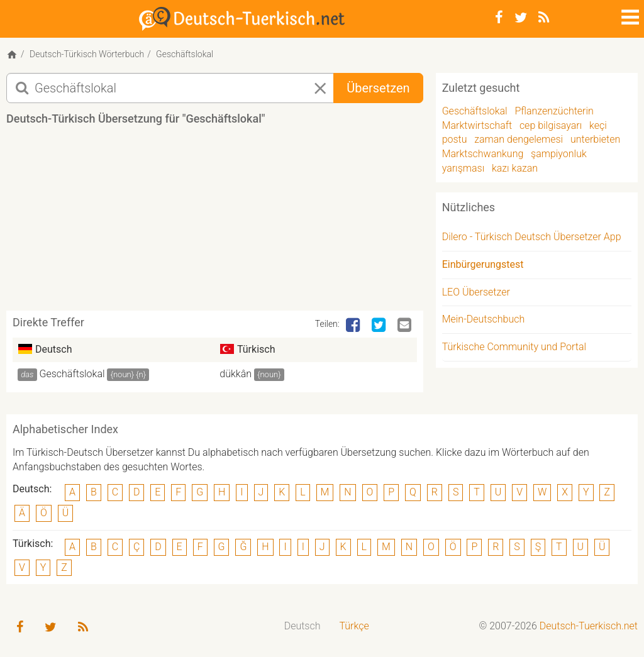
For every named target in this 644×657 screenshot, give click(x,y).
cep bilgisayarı (551, 125)
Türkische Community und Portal (514, 347)
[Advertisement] (235, 223)
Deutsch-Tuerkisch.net (589, 626)
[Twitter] (521, 18)
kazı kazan (515, 168)
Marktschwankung (483, 154)
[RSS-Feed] (544, 18)
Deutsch (303, 626)
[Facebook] (499, 18)
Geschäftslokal (72, 374)
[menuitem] (303, 627)
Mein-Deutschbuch (484, 319)
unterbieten (595, 139)
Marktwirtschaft (477, 125)
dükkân (236, 374)
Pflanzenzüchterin (554, 111)
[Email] (406, 326)
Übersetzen (378, 88)
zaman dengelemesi (519, 139)
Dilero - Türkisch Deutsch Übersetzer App (532, 237)
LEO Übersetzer (476, 292)
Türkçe (354, 626)
